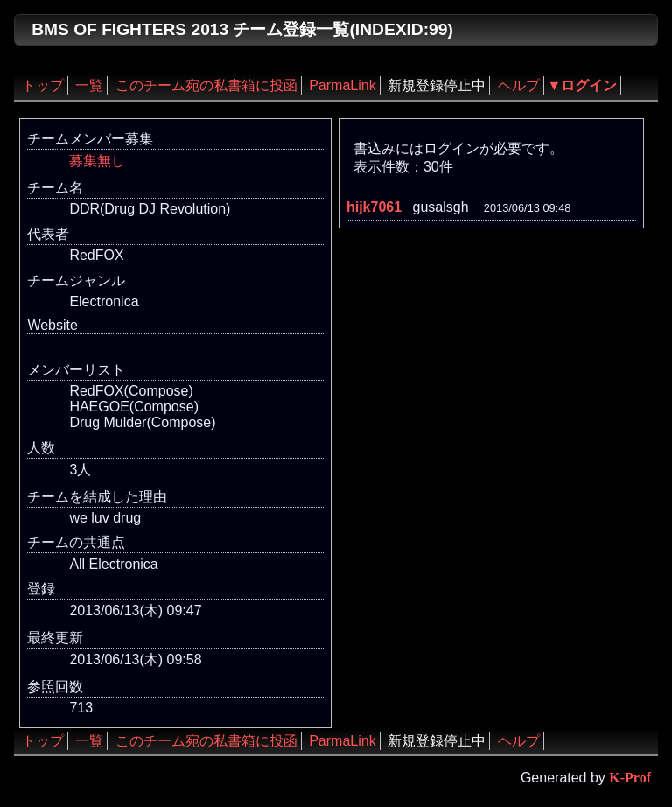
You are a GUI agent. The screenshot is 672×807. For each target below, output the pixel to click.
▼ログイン (583, 85)
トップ (43, 85)
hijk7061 (374, 207)
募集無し (97, 161)
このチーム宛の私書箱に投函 (206, 85)
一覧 (89, 85)
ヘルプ (519, 85)
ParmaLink (342, 85)
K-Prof (630, 778)
